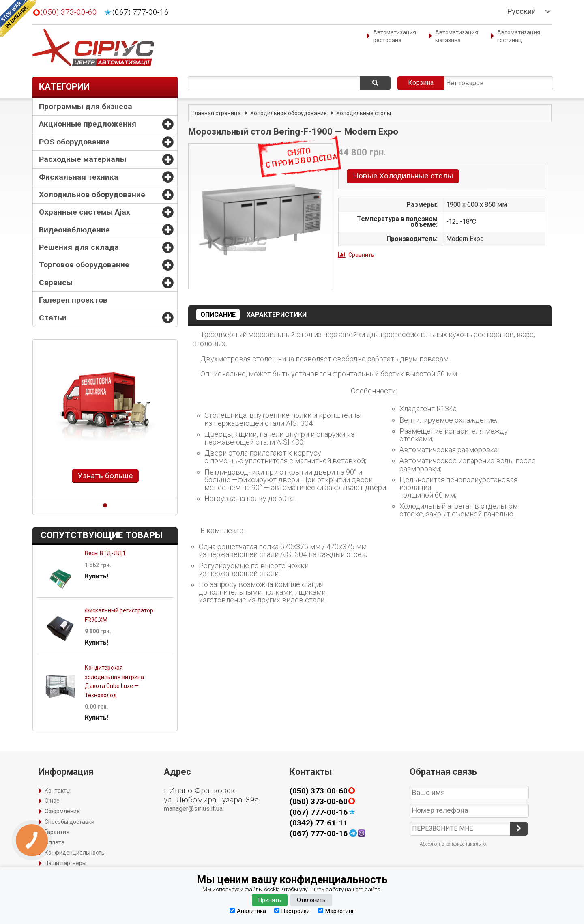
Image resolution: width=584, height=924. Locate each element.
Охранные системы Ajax (85, 212)
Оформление (62, 811)
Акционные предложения (88, 124)
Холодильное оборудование (92, 194)
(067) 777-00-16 (141, 12)
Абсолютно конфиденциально (453, 844)
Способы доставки (70, 822)
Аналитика (248, 911)
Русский (521, 11)
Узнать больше (105, 476)
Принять (270, 900)
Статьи (53, 318)
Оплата (55, 842)
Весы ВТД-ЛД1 (105, 553)
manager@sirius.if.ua (193, 809)
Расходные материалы (83, 159)
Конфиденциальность (75, 853)
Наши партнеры (65, 863)
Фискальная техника (79, 177)
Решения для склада (79, 247)
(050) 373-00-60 (69, 12)
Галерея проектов (73, 300)
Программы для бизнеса (86, 106)
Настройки (292, 911)
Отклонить (311, 900)
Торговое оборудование (84, 265)
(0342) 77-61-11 (319, 823)
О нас (52, 801)
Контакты (58, 791)
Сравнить (361, 255)
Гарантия (57, 832)
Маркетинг (336, 911)
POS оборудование (74, 142)
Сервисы (56, 283)
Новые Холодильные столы (403, 176)
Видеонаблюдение (74, 230)
